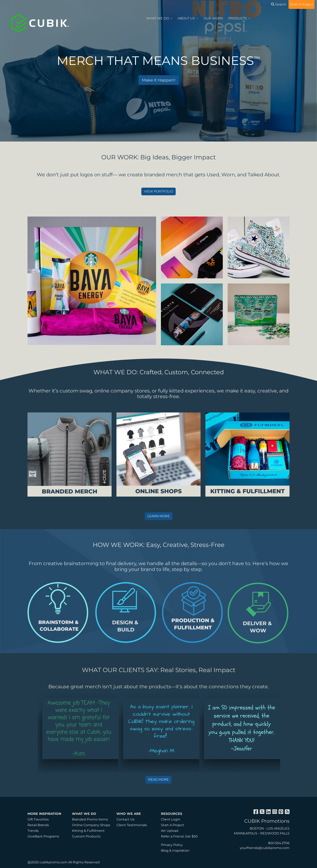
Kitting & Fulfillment (88, 831)
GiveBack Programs (43, 836)
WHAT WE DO (159, 18)
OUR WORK (213, 18)
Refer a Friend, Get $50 (179, 836)
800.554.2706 (279, 843)
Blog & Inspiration (175, 851)
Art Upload (170, 831)
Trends (33, 831)
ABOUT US (188, 18)
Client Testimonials (132, 825)
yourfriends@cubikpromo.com (265, 848)
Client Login (171, 819)
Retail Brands (38, 825)
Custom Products (86, 836)
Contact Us (125, 819)
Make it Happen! (159, 80)
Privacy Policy (172, 845)
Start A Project (173, 825)
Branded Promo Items (90, 819)
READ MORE (158, 780)
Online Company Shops (91, 825)
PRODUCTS (239, 18)
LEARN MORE (159, 516)
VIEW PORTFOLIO (158, 191)
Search (279, 4)
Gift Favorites (38, 819)
